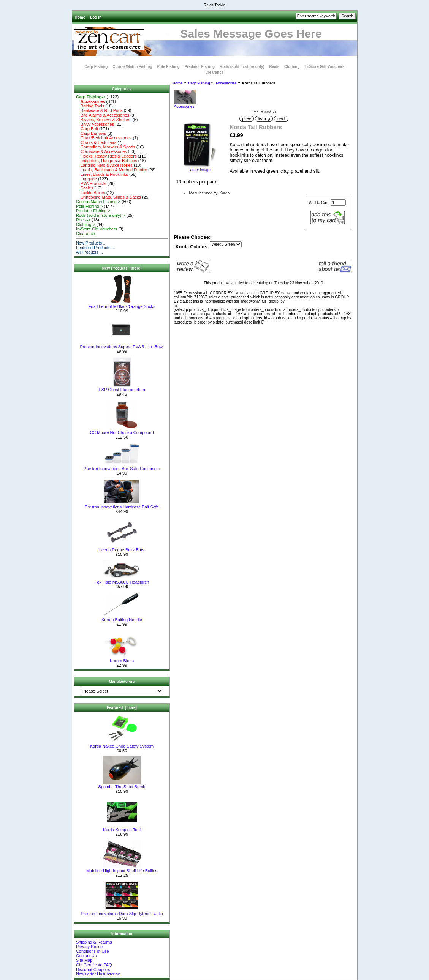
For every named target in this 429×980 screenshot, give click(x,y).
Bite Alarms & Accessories (103, 115)
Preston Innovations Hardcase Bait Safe (122, 505)
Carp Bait (87, 129)
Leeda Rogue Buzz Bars (122, 548)
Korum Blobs (122, 659)
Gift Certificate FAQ (94, 965)
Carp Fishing (199, 83)
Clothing (292, 67)
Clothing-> (85, 224)
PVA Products (91, 183)
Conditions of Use (93, 951)
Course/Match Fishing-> (98, 202)
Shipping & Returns (94, 942)
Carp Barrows (91, 133)
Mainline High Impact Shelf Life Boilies (122, 869)
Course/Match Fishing (132, 67)
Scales (85, 188)
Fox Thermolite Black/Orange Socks (122, 305)
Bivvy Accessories (95, 124)
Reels (274, 67)
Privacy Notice (89, 947)
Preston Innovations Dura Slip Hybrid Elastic (122, 912)
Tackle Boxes (91, 193)
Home (80, 17)
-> (91, 97)
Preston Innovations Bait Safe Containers (122, 467)
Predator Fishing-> (93, 211)
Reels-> (83, 220)
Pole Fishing (168, 67)
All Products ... (89, 252)
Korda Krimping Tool (122, 828)
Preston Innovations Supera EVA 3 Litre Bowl (122, 345)
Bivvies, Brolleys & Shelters (104, 120)
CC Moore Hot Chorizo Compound (122, 431)
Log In (96, 17)
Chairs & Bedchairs (96, 142)
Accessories (226, 83)
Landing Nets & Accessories (104, 165)
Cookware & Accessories (101, 151)
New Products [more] (122, 268)
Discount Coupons (93, 969)
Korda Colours (192, 247)
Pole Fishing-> (89, 206)
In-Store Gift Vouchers (324, 67)
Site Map (84, 960)
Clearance (215, 72)
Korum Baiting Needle (122, 618)
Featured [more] (122, 708)
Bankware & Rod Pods (99, 110)
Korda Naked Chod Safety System (122, 744)
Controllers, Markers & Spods (106, 147)
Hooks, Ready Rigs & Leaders (106, 156)
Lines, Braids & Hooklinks (102, 174)
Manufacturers (122, 681)
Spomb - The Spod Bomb (122, 785)
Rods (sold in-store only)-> (101, 215)
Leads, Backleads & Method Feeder (112, 170)
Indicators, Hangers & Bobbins (107, 161)
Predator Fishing (200, 67)
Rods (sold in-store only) (242, 67)
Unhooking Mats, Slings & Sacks (108, 197)
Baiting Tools (90, 106)
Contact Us (86, 956)
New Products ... (91, 243)
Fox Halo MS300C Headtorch (122, 580)
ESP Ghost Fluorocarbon (122, 388)
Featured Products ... (96, 248)
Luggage (86, 179)
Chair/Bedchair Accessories (104, 138)
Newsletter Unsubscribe (98, 974)
